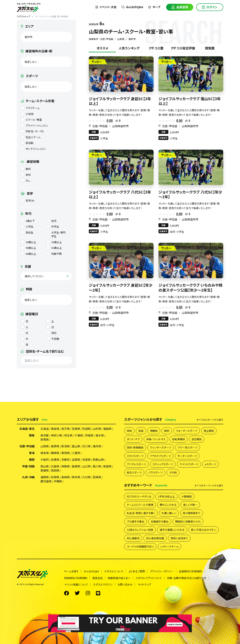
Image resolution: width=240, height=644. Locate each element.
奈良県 (86, 460)
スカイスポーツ (135, 456)
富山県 (76, 446)
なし (26, 180)
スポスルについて (114, 571)
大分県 (86, 477)
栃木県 (100, 435)
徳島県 (107, 466)
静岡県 (55, 453)
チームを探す (71, 571)
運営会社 (97, 578)
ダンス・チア (133, 439)
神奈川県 (56, 435)
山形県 (97, 429)
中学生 (53, 227)
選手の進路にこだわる (172, 530)
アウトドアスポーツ (160, 456)
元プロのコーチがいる (139, 496)
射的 (167, 431)
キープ (154, 7)
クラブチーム (30, 108)
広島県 (55, 466)
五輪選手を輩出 (160, 521)
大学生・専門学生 (56, 234)
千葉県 (79, 435)
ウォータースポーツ (187, 431)
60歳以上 (28, 254)
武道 (141, 431)
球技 (129, 431)
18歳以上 (28, 242)
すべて (210, 420)
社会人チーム (31, 137)
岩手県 (66, 429)
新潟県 (66, 446)
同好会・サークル (32, 131)
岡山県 (45, 466)
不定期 (53, 339)
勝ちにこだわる (168, 505)
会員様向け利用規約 (190, 571)
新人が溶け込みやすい (204, 530)
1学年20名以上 (166, 496)
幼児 (51, 221)
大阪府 (45, 460)
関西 (32, 460)
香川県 (97, 466)
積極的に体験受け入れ (188, 521)
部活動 (27, 143)
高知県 (55, 470)
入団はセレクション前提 (140, 530)
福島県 (107, 429)
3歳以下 (28, 221)
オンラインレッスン (33, 149)
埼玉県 (68, 435)
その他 (173, 472)
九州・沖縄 (28, 477)
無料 (26, 169)
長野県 (55, 446)
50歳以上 (54, 248)
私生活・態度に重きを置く (141, 513)
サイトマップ (144, 584)
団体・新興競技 (135, 447)
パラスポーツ (155, 472)
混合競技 (197, 439)
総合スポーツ (134, 472)
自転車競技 (179, 439)
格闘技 (154, 431)
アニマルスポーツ (136, 464)
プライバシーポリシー (162, 571)
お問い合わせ (125, 584)
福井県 (97, 446)
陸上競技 (209, 431)
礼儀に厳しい (169, 513)
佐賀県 (55, 477)
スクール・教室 (31, 120)
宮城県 (76, 429)
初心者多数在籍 (155, 538)
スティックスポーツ (163, 464)
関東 (32, 435)
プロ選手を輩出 (135, 521)
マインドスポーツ (189, 464)
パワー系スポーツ (187, 447)
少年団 (27, 114)
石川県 (86, 446)
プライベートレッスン (35, 126)
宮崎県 (97, 477)
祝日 (51, 333)
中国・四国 (28, 466)
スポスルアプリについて (149, 578)
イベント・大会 (106, 7)
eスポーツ (211, 464)
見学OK (28, 201)
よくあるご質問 (137, 571)
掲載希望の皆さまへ (119, 578)
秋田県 (86, 429)
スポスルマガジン (103, 584)
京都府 (66, 460)
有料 (26, 175)
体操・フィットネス (156, 439)
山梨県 (45, 446)
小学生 (27, 227)
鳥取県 (66, 466)
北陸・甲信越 (100, 126)
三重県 (76, 453)
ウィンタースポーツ (161, 447)
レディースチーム (170, 546)
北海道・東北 (27, 429)
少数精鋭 (187, 496)
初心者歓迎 (133, 538)
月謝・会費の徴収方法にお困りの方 (187, 578)
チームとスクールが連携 (140, 505)
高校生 (27, 232)
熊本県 (76, 477)
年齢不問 (54, 254)
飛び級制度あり (192, 513)
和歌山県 (98, 460)
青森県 (55, 429)
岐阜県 (45, 453)
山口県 (86, 466)
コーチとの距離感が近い (140, 546)
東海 (32, 453)
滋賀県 (76, 460)
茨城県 (89, 435)
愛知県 (66, 453)
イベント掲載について (76, 584)
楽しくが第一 (190, 505)
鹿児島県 (46, 481)
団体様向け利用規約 (76, 578)
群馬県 (45, 439)
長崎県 (66, 477)
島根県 (76, 466)
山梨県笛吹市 (120, 126)
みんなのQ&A (132, 7)
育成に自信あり (179, 538)
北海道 (45, 429)
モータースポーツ (187, 456)
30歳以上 (54, 242)
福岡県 (45, 477)
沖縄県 (58, 481)
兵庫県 (55, 460)
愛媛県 (45, 470)
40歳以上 (28, 248)
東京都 (45, 435)
